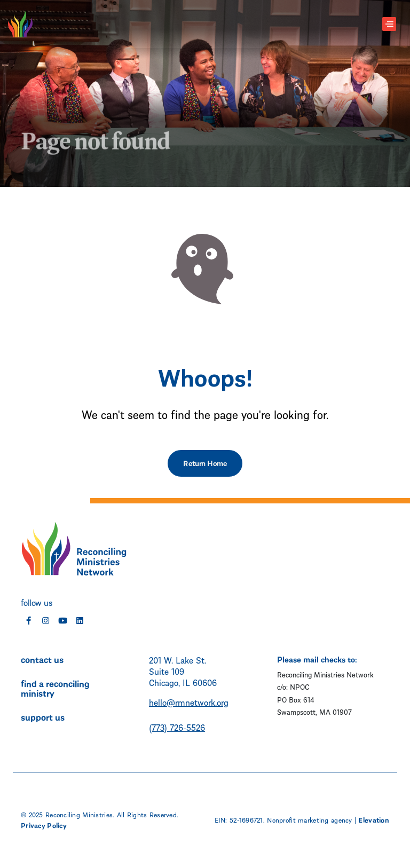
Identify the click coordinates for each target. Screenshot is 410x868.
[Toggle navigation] (389, 24)
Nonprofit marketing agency (309, 819)
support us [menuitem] (43, 716)
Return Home (205, 463)
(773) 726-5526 (177, 727)
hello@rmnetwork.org (189, 702)
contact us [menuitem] (42, 659)
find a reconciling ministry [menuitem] (55, 688)
